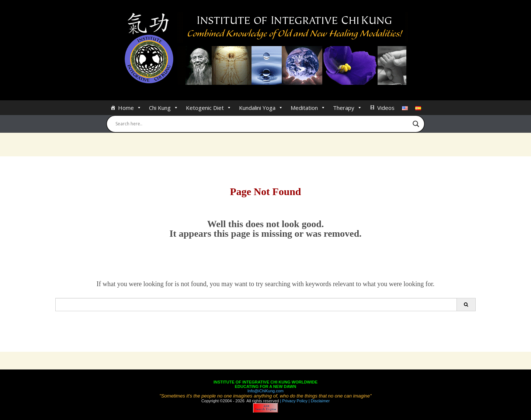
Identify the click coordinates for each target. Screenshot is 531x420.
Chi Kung (164, 108)
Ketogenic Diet (209, 108)
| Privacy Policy (293, 401)
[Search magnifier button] (416, 124)
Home (130, 108)
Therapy (348, 108)
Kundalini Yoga (261, 108)
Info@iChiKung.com (265, 391)
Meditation (308, 108)
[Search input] (262, 124)
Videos (386, 108)
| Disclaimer (319, 401)
